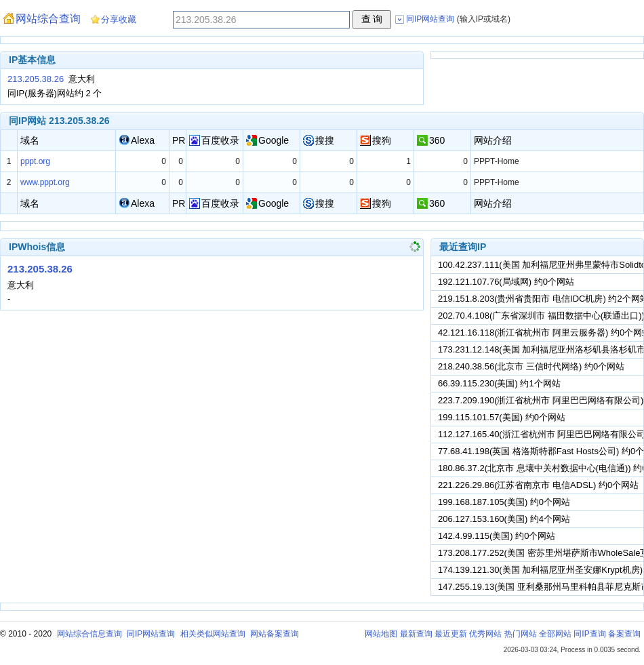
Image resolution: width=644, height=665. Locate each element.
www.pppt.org (45, 182)
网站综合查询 (48, 19)
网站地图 (381, 634)
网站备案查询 (275, 634)
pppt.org (35, 161)
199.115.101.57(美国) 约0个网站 (502, 417)
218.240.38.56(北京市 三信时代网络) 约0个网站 (531, 366)
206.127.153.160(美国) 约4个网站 (504, 519)
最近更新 (451, 634)
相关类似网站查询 (213, 634)
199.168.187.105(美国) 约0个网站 (504, 502)
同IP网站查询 (151, 634)
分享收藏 (119, 19)
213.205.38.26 (36, 79)
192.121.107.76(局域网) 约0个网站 (506, 282)
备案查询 (624, 634)
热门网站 (521, 634)
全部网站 (555, 634)
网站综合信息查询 (89, 634)
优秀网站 (485, 634)
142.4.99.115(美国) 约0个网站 (497, 536)
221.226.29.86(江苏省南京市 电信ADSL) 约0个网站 (538, 485)
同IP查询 (589, 634)
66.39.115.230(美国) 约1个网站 (499, 383)
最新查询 (416, 634)
